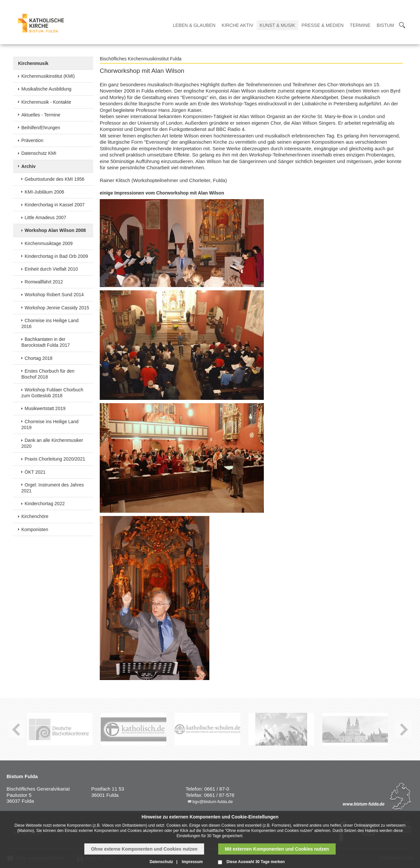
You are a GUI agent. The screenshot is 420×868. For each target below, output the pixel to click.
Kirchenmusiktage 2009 (49, 243)
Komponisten (35, 529)
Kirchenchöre (35, 516)
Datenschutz (161, 862)
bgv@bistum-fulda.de (212, 802)
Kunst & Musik (277, 25)
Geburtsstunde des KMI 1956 (54, 179)
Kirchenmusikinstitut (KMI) (48, 76)
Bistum (385, 25)
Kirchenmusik (33, 63)
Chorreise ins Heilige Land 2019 (50, 424)
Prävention (32, 140)
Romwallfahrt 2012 (44, 282)
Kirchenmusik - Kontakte (46, 102)
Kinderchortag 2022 (45, 504)
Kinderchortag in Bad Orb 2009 (56, 256)
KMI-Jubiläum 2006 (44, 192)
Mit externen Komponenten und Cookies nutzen (277, 849)
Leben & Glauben (194, 25)
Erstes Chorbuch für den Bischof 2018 (48, 374)
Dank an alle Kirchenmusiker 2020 (52, 443)
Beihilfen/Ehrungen (41, 128)
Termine (360, 25)
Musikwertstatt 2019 (45, 408)
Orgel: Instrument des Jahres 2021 (53, 488)
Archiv (29, 166)
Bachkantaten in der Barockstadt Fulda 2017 (46, 342)
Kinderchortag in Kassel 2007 (55, 205)
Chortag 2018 (39, 358)
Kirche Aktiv (238, 25)
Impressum (192, 862)
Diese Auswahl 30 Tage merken (255, 862)
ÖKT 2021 (35, 472)
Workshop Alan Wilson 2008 (55, 230)
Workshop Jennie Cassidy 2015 (57, 308)
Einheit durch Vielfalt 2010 (51, 269)
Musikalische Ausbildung (46, 89)
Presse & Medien (323, 25)
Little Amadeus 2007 (45, 217)
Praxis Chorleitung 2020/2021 (55, 459)
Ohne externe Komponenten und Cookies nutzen (144, 849)
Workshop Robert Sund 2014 (54, 295)
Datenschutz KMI (39, 153)
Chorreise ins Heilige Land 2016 (50, 323)
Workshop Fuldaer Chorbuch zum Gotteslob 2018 (52, 393)
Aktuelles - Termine (41, 115)
